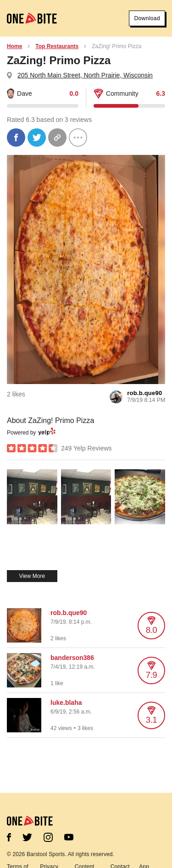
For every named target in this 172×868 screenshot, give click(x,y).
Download (147, 18)
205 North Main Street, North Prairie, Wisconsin (85, 75)
